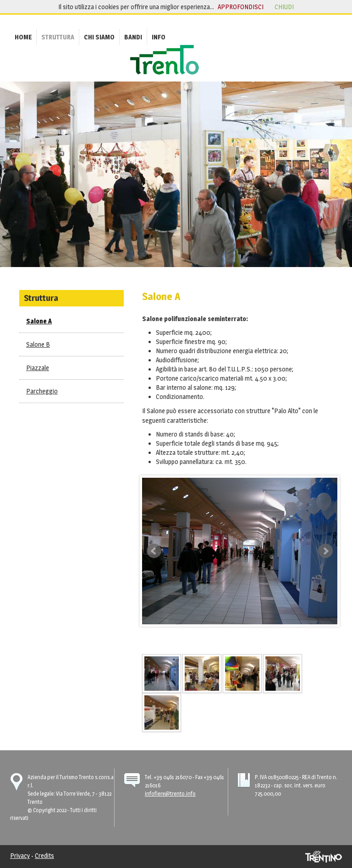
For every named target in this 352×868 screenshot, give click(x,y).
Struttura (41, 298)
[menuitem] (23, 37)
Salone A (39, 321)
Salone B (38, 344)
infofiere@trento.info (170, 794)
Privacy (20, 855)
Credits (44, 855)
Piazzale (38, 368)
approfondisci (241, 7)
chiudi (284, 7)
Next (325, 551)
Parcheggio (42, 391)
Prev (154, 551)
